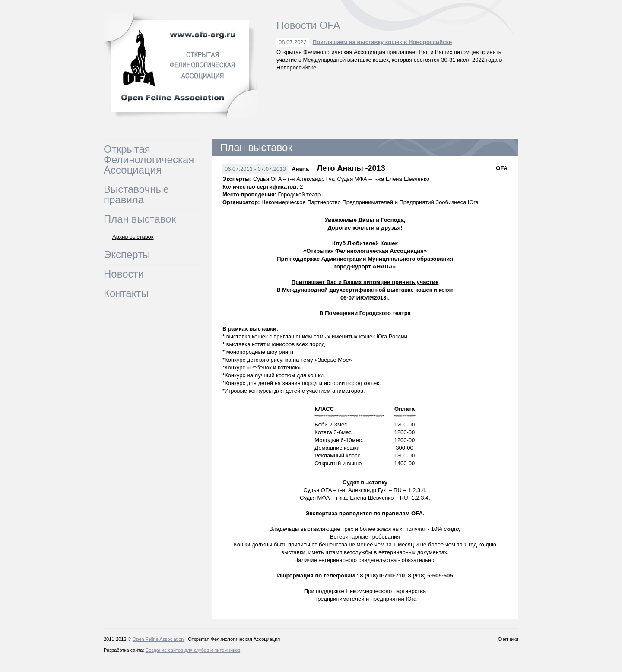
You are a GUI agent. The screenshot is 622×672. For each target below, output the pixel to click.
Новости (124, 274)
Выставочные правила (136, 194)
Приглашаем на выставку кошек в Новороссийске (382, 42)
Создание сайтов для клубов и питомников (193, 650)
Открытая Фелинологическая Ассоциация (149, 159)
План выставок (140, 219)
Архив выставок (133, 237)
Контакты (126, 293)
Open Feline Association (158, 639)
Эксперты (127, 254)
